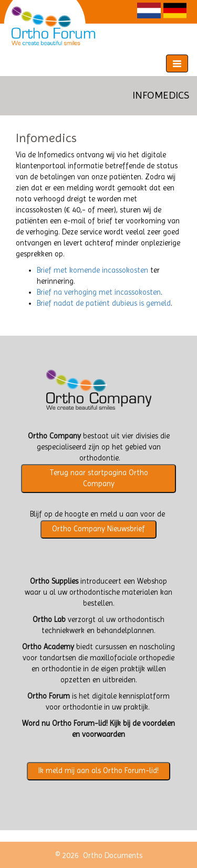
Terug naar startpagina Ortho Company (99, 478)
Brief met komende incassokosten (92, 270)
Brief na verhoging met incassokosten (99, 292)
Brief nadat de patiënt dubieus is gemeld (104, 303)
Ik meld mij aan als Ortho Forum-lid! (98, 771)
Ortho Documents (113, 856)
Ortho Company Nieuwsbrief (98, 529)
